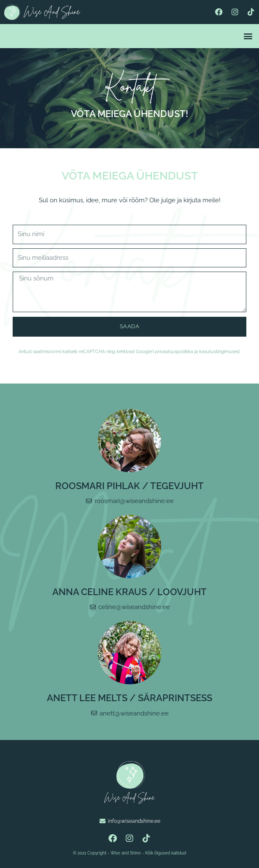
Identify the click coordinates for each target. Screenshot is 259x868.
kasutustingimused (219, 352)
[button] (248, 36)
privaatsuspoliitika (174, 352)
